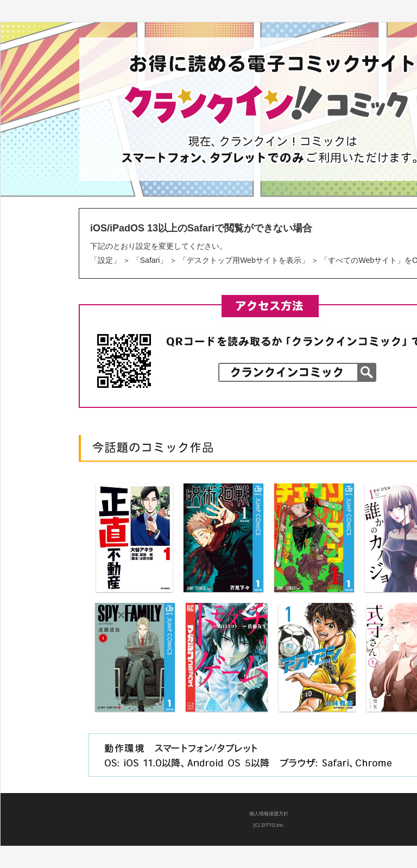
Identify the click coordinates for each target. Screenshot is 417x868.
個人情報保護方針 (269, 814)
